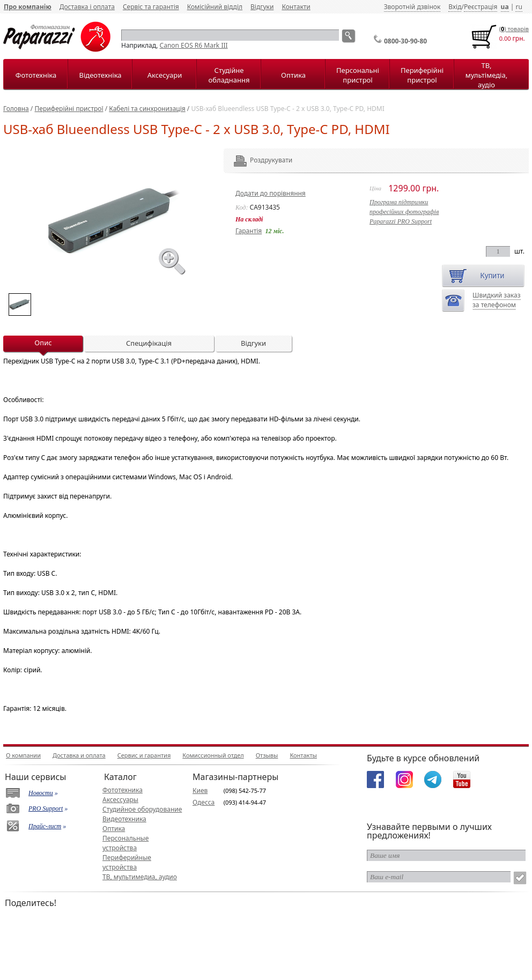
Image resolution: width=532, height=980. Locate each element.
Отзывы (267, 755)
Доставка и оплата (79, 755)
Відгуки (262, 7)
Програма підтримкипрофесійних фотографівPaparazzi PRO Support (404, 212)
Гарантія (249, 231)
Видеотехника (124, 819)
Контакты (303, 755)
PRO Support (46, 808)
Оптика (293, 75)
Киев (200, 790)
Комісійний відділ (215, 7)
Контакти (296, 7)
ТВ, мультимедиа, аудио (140, 877)
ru (519, 7)
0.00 (505, 38)
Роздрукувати (257, 160)
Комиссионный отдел (213, 755)
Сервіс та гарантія (151, 7)
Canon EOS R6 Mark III (194, 45)
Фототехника (123, 790)
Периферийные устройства (127, 862)
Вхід (455, 7)
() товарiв (514, 29)
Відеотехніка (100, 75)
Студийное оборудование (142, 809)
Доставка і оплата (87, 7)
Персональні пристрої (358, 75)
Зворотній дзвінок (412, 7)
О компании (23, 755)
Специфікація (149, 343)
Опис (43, 343)
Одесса (204, 802)
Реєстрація (481, 7)
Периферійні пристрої (422, 75)
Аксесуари (165, 75)
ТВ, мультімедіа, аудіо (486, 75)
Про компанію (28, 7)
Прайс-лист (45, 826)
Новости (41, 793)
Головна (16, 109)
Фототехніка (36, 75)
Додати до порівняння (271, 193)
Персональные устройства (125, 843)
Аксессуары (120, 800)
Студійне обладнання (229, 75)
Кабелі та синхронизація (147, 109)
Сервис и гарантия (144, 755)
